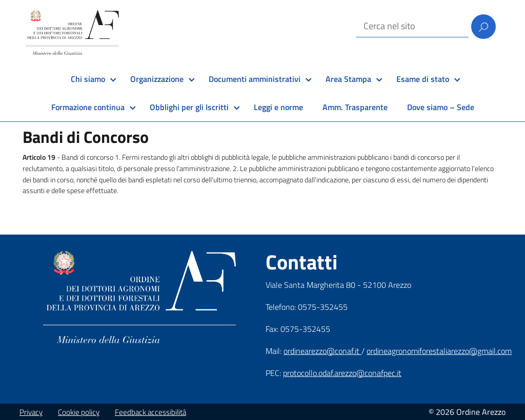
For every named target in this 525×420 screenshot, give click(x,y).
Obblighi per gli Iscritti (189, 107)
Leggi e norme (278, 107)
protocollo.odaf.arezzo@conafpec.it (342, 373)
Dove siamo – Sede (441, 107)
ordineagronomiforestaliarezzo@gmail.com (439, 351)
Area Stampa (348, 79)
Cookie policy (79, 412)
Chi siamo (88, 79)
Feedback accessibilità (150, 412)
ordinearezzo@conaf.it (322, 351)
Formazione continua (88, 107)
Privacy (31, 412)
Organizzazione (157, 79)
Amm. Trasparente (355, 107)
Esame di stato (423, 79)
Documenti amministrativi (255, 79)
